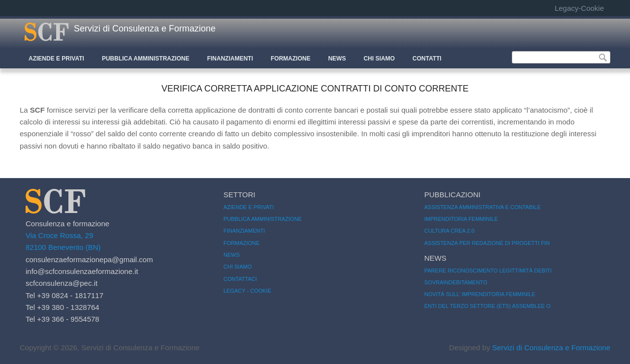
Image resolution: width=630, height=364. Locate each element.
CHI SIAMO (379, 59)
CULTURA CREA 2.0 (449, 231)
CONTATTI (427, 59)
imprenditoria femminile (461, 219)
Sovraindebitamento (456, 282)
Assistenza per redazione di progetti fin (487, 243)
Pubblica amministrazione (263, 219)
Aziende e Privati (56, 59)
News (337, 59)
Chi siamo (237, 267)
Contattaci (240, 279)
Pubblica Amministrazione (146, 59)
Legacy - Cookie (247, 291)
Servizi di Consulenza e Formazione (145, 29)
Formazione (291, 59)
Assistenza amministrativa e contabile (483, 207)
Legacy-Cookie (579, 8)
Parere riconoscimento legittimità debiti (488, 271)
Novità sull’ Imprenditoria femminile (480, 294)
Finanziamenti (230, 59)
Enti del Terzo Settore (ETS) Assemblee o (488, 306)
